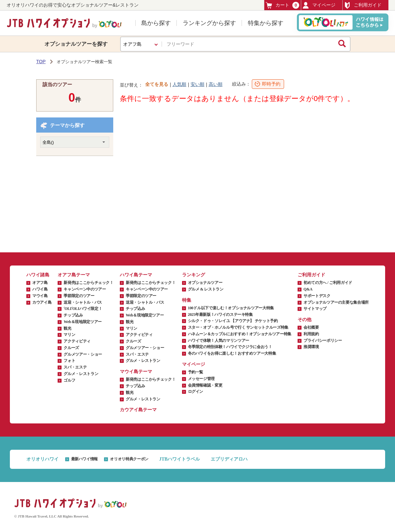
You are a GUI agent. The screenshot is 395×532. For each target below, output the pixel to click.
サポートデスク (317, 296)
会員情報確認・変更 (205, 385)
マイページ (319, 5)
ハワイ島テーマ (136, 275)
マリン (69, 335)
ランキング (194, 275)
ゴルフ (69, 380)
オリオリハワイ (42, 459)
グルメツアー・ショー (83, 354)
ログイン (196, 392)
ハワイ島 (40, 289)
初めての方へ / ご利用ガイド (328, 283)
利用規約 (311, 334)
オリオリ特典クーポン (129, 459)
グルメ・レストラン (81, 374)
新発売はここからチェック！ (88, 283)
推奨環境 (311, 347)
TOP (41, 62)
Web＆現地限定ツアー (82, 322)
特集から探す (266, 23)
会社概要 (311, 327)
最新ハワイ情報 (84, 459)
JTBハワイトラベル (179, 459)
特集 (187, 300)
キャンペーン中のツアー (85, 289)
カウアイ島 (42, 302)
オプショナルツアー (205, 283)
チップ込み (73, 315)
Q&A (308, 289)
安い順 (197, 84)
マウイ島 (40, 296)
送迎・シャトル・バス (83, 302)
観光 (67, 328)
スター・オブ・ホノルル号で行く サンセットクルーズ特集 (238, 327)
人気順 (179, 84)
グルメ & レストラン (206, 289)
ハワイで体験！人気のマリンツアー (219, 341)
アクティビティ (77, 341)
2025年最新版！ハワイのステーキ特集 (220, 315)
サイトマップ (315, 309)
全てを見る (157, 84)
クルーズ (71, 348)
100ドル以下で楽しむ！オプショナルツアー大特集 (231, 308)
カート (282, 5)
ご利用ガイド (363, 5)
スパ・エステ (75, 367)
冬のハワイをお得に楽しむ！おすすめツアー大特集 (232, 353)
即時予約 (271, 84)
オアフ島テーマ (74, 275)
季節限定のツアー (79, 296)
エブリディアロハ (229, 459)
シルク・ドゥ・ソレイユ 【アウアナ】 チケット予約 (233, 321)
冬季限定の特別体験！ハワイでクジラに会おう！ (230, 347)
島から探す (156, 23)
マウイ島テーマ (136, 372)
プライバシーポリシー (323, 341)
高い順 (216, 84)
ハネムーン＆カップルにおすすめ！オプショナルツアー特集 (240, 334)
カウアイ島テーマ (138, 410)
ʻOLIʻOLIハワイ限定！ (83, 309)
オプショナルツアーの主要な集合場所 (336, 302)
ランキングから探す (209, 23)
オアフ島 (40, 283)
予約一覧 (196, 372)
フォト (69, 361)
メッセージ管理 (201, 379)
